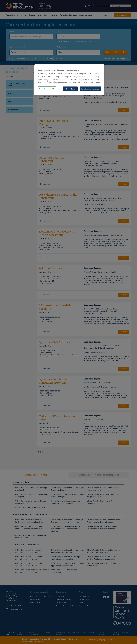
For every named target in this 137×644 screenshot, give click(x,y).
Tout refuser (70, 89)
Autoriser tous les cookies (90, 89)
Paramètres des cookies (47, 89)
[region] (69, 80)
